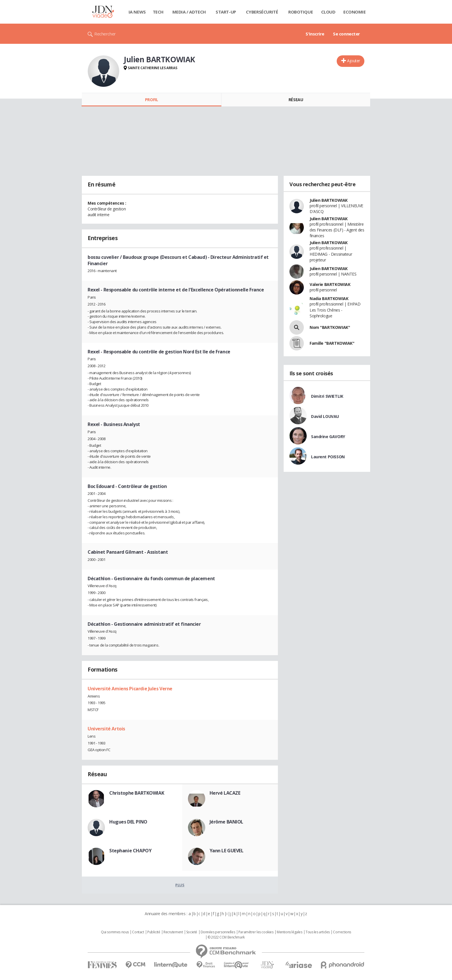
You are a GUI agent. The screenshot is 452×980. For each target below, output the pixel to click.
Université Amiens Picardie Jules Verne (130, 689)
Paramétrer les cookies (256, 932)
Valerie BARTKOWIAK (330, 284)
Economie (355, 12)
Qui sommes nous (115, 932)
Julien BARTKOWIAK (329, 200)
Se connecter (346, 34)
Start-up (226, 12)
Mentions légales (289, 932)
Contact (138, 932)
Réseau (296, 100)
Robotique (301, 12)
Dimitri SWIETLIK (327, 396)
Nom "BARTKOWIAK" (330, 327)
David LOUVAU (325, 416)
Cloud (328, 12)
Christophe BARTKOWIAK (137, 793)
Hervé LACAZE (225, 793)
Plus (180, 885)
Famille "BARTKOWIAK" (332, 343)
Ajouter (354, 61)
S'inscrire (315, 34)
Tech (158, 12)
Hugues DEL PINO (128, 822)
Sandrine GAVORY (328, 437)
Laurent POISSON (328, 457)
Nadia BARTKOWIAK (329, 298)
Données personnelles (218, 932)
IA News (137, 12)
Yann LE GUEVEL (227, 851)
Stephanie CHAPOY (130, 851)
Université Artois (106, 729)
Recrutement (173, 932)
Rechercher (105, 34)
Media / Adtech (189, 12)
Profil (151, 100)
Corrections (342, 932)
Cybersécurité (262, 12)
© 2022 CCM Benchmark (226, 937)
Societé (192, 932)
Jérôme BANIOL (227, 822)
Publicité (154, 932)
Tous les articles (318, 932)
